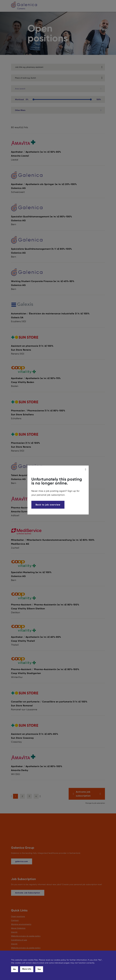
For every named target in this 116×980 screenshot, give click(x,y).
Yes (39, 969)
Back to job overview (48, 505)
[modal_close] (86, 469)
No (15, 969)
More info (27, 969)
